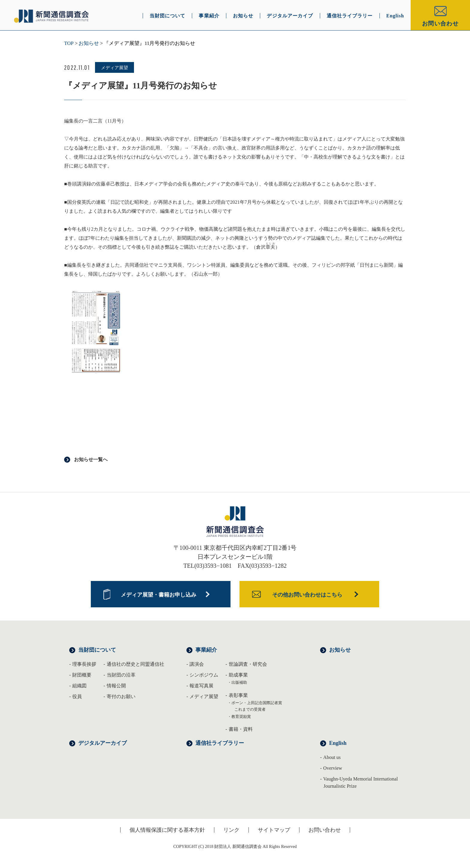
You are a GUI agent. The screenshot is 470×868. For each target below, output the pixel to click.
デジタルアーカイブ (103, 743)
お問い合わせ (440, 24)
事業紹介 (206, 650)
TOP (69, 43)
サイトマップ (274, 830)
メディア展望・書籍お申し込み (159, 595)
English (338, 743)
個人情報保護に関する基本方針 (167, 830)
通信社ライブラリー (220, 743)
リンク (231, 830)
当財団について (97, 650)
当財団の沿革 (121, 675)
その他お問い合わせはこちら (307, 595)
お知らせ (89, 43)
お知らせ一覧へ (91, 459)
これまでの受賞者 (250, 709)
